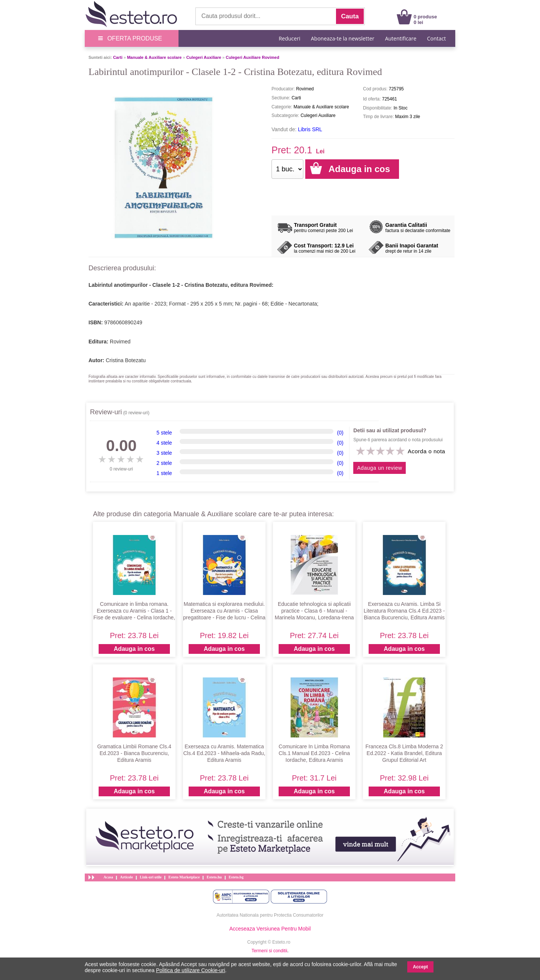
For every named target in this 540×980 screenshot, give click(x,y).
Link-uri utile (151, 877)
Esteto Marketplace (184, 877)
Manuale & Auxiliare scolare (154, 57)
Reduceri (289, 38)
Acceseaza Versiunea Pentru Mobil (270, 929)
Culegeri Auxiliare (204, 57)
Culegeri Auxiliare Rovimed (253, 57)
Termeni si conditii (269, 951)
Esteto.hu (214, 877)
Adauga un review (379, 468)
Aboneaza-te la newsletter (343, 38)
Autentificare (401, 38)
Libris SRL (310, 129)
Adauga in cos (134, 649)
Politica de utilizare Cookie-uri (190, 970)
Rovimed (120, 342)
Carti (118, 57)
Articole (126, 877)
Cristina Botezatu (126, 360)
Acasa (108, 877)
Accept (420, 967)
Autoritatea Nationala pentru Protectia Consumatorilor (270, 915)
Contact (436, 38)
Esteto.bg (236, 877)
